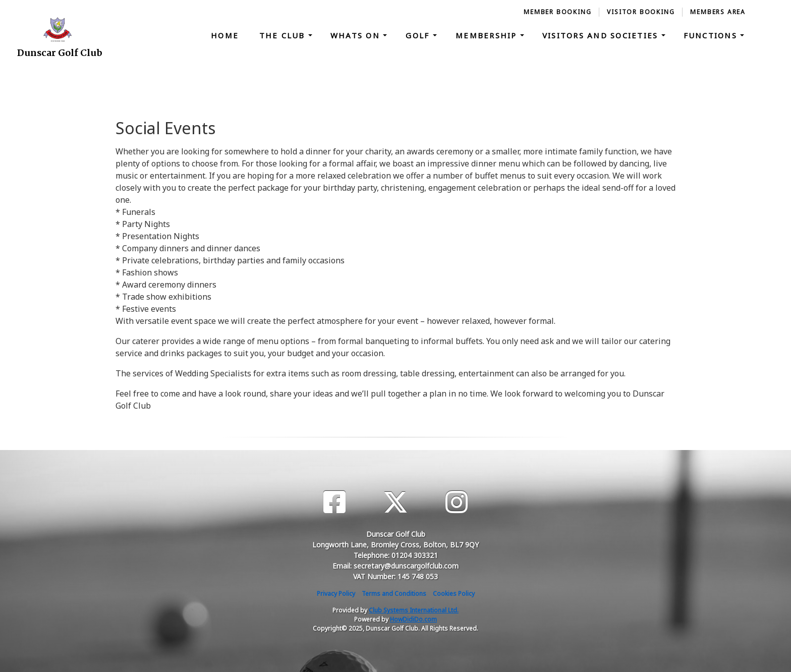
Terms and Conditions (394, 594)
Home (225, 35)
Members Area (718, 12)
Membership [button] (488, 35)
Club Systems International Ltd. (414, 610)
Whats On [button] (357, 35)
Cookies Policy (454, 594)
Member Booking (557, 12)
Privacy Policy (336, 594)
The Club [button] (284, 35)
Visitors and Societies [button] (602, 35)
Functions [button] (712, 35)
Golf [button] (419, 35)
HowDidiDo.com (413, 619)
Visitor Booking (641, 12)
